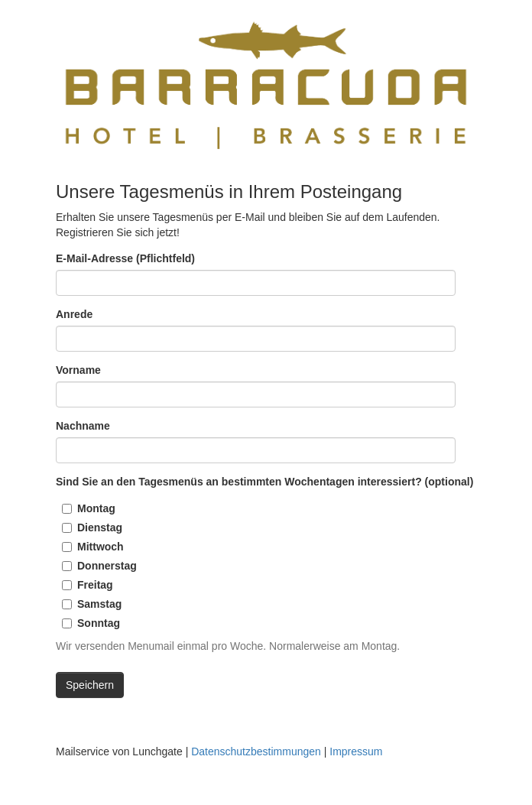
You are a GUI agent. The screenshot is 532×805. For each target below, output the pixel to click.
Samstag (99, 604)
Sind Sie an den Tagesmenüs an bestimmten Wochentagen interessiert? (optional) (264, 482)
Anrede (74, 314)
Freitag (95, 585)
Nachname (83, 426)
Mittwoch (101, 547)
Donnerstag (107, 566)
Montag (96, 508)
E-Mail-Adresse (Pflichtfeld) (125, 258)
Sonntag (99, 623)
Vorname (78, 370)
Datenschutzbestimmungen (256, 751)
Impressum (356, 751)
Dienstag (100, 527)
